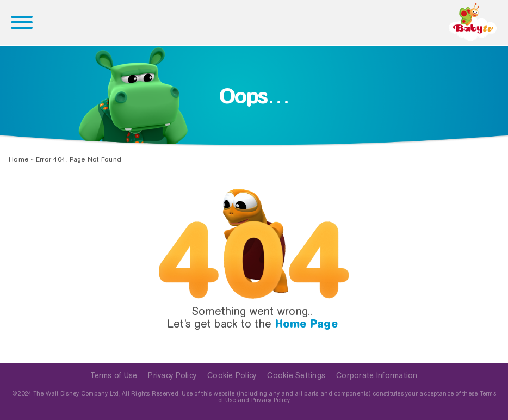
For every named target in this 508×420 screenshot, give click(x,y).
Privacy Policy (172, 375)
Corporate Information (377, 375)
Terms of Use (114, 375)
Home (18, 159)
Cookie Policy (232, 375)
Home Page (306, 324)
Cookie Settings (296, 375)
